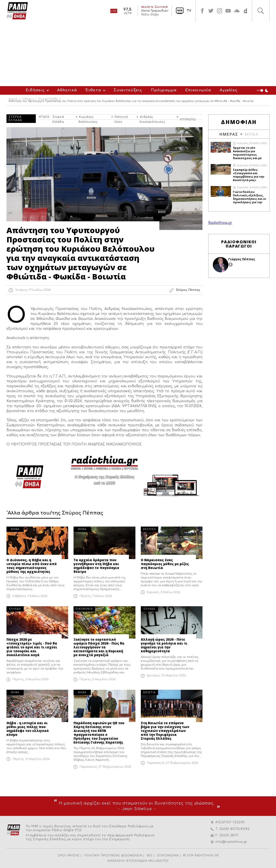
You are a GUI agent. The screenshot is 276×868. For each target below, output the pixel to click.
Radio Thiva (17, 11)
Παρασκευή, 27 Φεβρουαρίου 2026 (105, 767)
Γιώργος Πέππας (242, 259)
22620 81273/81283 (235, 829)
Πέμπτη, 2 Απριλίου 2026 (31, 679)
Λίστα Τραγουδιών (155, 11)
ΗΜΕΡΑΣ (229, 134)
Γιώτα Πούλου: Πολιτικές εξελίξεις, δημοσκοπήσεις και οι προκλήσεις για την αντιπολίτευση (249, 197)
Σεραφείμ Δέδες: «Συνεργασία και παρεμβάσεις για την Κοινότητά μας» (249, 175)
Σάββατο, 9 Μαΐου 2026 (30, 596)
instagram (220, 11)
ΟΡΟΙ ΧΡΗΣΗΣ (69, 856)
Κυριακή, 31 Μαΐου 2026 (252, 143)
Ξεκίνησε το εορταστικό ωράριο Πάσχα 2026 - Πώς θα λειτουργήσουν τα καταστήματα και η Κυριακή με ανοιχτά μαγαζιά (99, 647)
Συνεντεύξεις (128, 90)
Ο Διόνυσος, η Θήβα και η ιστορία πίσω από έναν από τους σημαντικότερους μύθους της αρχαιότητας (32, 566)
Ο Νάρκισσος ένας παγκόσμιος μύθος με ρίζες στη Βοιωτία (165, 564)
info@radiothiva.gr (231, 842)
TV (189, 11)
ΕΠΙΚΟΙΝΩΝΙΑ (168, 856)
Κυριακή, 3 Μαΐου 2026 (164, 592)
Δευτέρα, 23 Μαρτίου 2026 (166, 676)
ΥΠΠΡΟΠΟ (188, 119)
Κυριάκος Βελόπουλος (88, 117)
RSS (150, 856)
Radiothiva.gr (220, 223)
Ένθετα (93, 90)
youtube (228, 11)
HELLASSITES (158, 861)
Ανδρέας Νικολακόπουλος (152, 117)
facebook (202, 11)
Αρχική (13, 99)
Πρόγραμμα (164, 90)
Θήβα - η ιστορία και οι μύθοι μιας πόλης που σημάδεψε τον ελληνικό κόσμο (28, 729)
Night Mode (263, 90)
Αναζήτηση (261, 11)
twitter (211, 11)
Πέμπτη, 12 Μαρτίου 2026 (31, 759)
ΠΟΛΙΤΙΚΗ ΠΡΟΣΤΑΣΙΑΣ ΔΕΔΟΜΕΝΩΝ (113, 856)
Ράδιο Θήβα (150, 15)
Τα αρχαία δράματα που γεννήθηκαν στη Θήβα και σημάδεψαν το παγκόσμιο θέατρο (96, 566)
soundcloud (237, 11)
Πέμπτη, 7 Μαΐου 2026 (96, 596)
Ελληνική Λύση (121, 117)
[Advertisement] (138, 54)
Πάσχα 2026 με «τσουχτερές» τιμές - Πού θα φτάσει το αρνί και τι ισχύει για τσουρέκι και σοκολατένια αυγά (32, 647)
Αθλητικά (67, 90)
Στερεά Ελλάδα (48, 99)
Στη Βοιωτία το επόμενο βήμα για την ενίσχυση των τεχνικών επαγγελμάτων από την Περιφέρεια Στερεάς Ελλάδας (165, 731)
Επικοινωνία (198, 90)
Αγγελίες (229, 90)
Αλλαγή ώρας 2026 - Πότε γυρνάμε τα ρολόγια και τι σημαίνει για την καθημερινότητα (164, 645)
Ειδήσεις (35, 90)
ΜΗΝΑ (252, 134)
